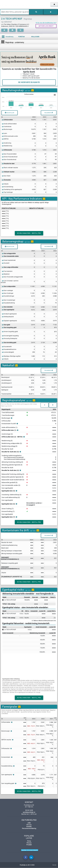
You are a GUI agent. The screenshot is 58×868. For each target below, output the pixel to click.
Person (29, 843)
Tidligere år (49, 113)
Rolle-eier (35, 37)
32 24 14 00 (29, 810)
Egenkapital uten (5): (9, 491)
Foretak (21, 37)
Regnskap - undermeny (15, 42)
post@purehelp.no (29, 812)
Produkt (29, 845)
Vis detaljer (9, 113)
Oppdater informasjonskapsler (30, 850)
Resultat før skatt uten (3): (11, 452)
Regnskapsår (6, 409)
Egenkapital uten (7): (9, 517)
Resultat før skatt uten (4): (11, 470)
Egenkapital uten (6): (9, 504)
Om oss (29, 825)
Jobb (29, 823)
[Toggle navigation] (3, 42)
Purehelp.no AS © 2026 (27, 865)
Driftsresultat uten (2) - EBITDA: (13, 437)
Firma (29, 841)
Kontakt (29, 827)
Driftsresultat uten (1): (10, 430)
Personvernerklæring (29, 828)
